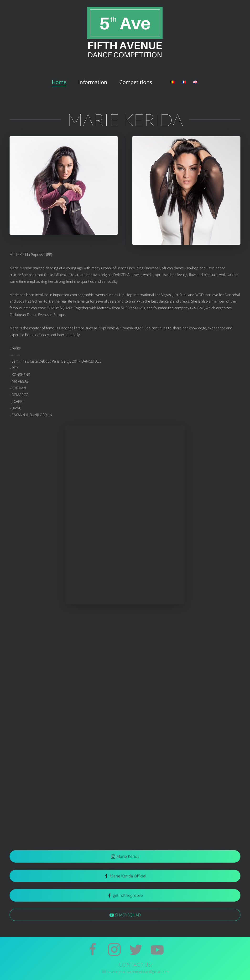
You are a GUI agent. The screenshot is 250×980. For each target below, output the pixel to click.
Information (93, 82)
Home (59, 82)
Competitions (136, 82)
